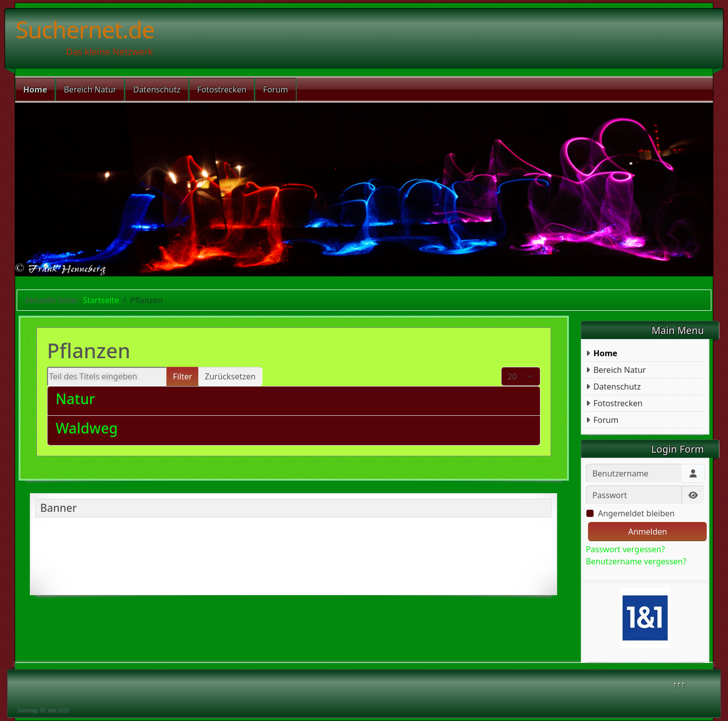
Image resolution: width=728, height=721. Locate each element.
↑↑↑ (679, 684)
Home (35, 89)
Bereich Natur (90, 89)
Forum (275, 89)
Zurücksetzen (230, 376)
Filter (183, 376)
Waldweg (87, 428)
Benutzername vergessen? (636, 561)
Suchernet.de (85, 29)
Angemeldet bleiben (636, 513)
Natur (75, 399)
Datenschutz (157, 89)
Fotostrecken (222, 89)
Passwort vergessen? (625, 549)
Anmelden (647, 532)
